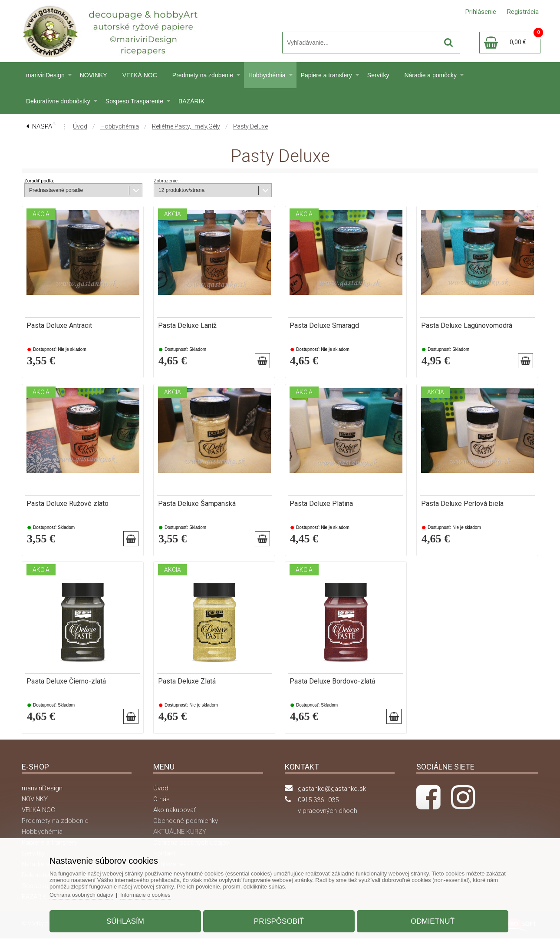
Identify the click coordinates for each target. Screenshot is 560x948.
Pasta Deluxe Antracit (59, 326)
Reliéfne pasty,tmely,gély (186, 126)
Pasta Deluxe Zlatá (187, 688)
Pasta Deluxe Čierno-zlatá (66, 688)
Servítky (378, 75)
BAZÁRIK (191, 101)
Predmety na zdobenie (203, 75)
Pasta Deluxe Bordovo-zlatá (332, 688)
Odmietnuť (428, 919)
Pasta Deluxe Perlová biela (462, 507)
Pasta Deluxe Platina (321, 507)
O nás (161, 809)
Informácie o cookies (155, 893)
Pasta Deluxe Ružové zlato (68, 507)
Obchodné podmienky (186, 830)
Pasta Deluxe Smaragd (324, 326)
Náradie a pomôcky (430, 75)
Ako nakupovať (175, 819)
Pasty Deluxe (250, 126)
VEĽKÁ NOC (140, 75)
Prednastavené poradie (56, 190)
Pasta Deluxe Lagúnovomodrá (467, 326)
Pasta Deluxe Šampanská (197, 507)
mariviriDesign (45, 75)
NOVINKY (94, 75)
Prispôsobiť (279, 919)
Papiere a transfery (326, 75)
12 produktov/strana (181, 190)
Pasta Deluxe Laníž (187, 326)
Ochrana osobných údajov (89, 893)
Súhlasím (130, 919)
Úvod (80, 126)
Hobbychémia (267, 75)
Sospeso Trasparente (134, 101)
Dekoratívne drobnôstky (58, 101)
